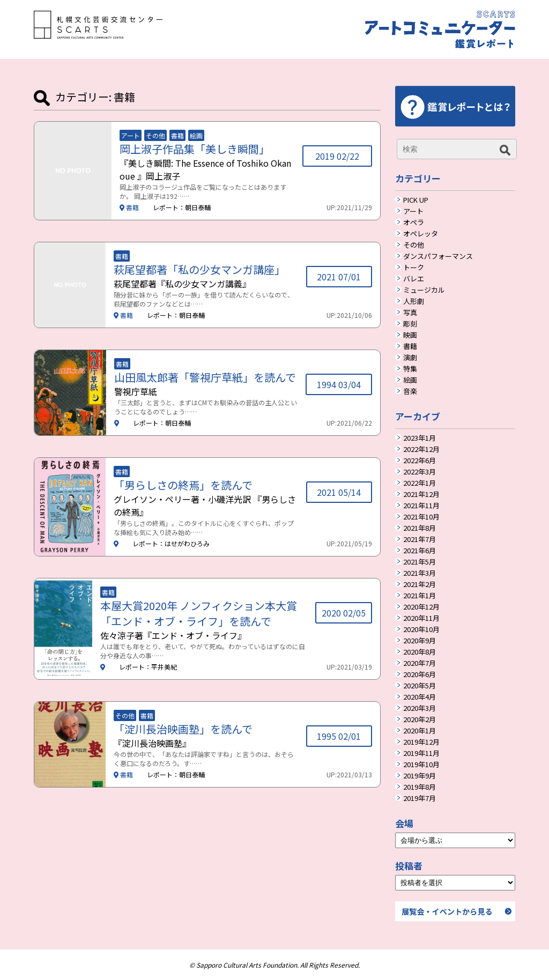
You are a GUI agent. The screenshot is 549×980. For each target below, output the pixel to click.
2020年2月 (420, 720)
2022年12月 (421, 450)
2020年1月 (420, 731)
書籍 (410, 347)
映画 (410, 336)
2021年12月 (421, 495)
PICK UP (416, 201)
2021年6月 (420, 551)
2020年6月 (420, 675)
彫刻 (410, 324)
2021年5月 (420, 562)
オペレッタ (421, 234)
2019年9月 (420, 776)
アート (413, 212)
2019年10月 (421, 765)
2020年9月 (420, 641)
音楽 (410, 392)
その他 (414, 246)
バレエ (414, 279)
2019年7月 (420, 799)
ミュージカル (424, 291)
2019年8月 (420, 788)
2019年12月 (421, 743)
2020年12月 (421, 607)
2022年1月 (420, 484)
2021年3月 (420, 574)
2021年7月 (420, 540)
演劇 (410, 358)
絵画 (410, 381)
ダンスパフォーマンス (438, 257)
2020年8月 (420, 652)
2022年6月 (420, 461)
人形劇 (414, 302)
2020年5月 (420, 686)
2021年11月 (421, 506)
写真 (410, 313)
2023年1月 (420, 439)
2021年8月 (420, 529)
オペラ (414, 223)
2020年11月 (421, 619)
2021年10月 (421, 517)
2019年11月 (421, 754)
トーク (414, 268)
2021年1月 (420, 596)
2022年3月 (420, 472)
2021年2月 (420, 585)
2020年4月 (420, 697)
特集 (410, 369)
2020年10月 (421, 630)
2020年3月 (420, 709)
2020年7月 (420, 664)
